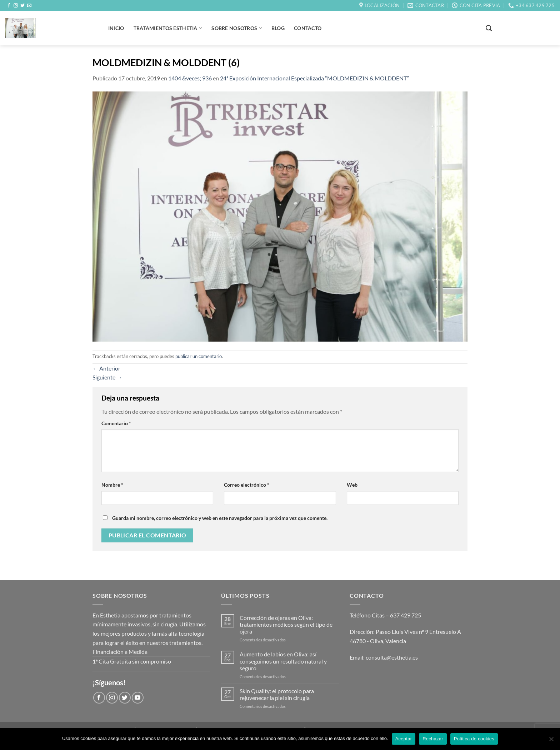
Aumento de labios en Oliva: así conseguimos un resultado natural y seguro (283, 661)
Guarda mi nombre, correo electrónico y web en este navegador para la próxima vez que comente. (220, 518)
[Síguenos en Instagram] (16, 6)
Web (352, 485)
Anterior (106, 368)
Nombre (112, 485)
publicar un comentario (199, 356)
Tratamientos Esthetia (168, 28)
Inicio (116, 28)
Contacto (308, 28)
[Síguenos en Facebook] (9, 6)
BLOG (278, 28)
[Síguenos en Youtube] (138, 698)
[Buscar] (489, 28)
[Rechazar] (551, 741)
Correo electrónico (247, 485)
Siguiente (107, 377)
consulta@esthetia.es (392, 657)
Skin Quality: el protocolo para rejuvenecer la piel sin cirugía (277, 694)
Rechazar (433, 739)
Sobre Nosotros (237, 28)
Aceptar (404, 739)
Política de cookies (474, 739)
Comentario (116, 423)
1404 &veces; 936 (190, 78)
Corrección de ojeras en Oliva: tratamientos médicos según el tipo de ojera (286, 624)
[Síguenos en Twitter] (22, 6)
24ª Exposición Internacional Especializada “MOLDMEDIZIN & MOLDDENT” (314, 78)
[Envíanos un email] (29, 6)
